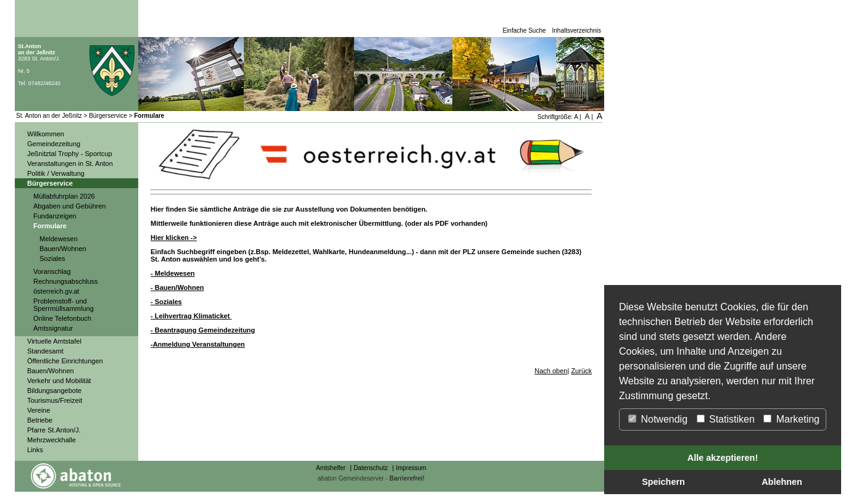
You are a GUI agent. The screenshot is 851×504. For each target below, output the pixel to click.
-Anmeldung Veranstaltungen (198, 344)
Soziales (52, 258)
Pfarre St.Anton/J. (54, 430)
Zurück (581, 371)
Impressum (411, 468)
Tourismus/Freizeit (55, 400)
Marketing (791, 419)
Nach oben (551, 371)
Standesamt (45, 351)
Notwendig (658, 419)
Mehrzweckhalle (52, 440)
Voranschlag (52, 271)
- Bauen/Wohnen (177, 287)
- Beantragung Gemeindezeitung (203, 330)
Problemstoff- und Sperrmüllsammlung (64, 305)
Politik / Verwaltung (56, 173)
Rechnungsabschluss (66, 281)
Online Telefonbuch (62, 318)
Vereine (39, 410)
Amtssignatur (53, 328)
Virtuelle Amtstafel (54, 341)
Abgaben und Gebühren (69, 206)
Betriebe (40, 420)
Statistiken (726, 419)
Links (35, 450)
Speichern (663, 482)
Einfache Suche (524, 31)
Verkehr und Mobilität (59, 381)
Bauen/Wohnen (63, 249)
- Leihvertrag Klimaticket (191, 316)
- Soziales (166, 302)
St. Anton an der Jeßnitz (49, 116)
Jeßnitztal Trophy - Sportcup (70, 154)
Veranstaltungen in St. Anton (70, 163)
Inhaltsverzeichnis (577, 31)
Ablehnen (782, 482)
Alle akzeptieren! (723, 458)
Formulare (149, 116)
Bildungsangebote (54, 390)
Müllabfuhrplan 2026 (64, 196)
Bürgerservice (108, 116)
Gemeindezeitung (54, 144)
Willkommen (46, 134)
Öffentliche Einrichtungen (65, 361)
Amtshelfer (331, 468)
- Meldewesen (173, 273)
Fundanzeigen (55, 216)
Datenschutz (371, 468)
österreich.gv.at (56, 291)
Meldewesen (59, 239)
